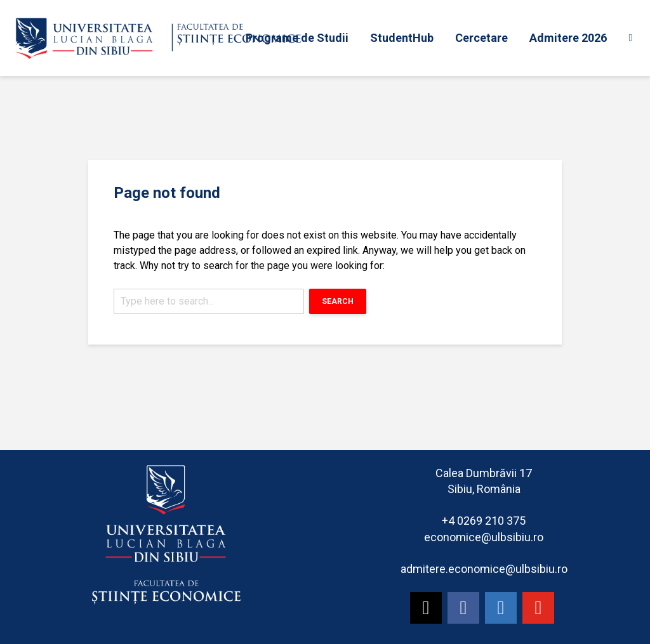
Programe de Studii (297, 38)
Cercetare (481, 38)
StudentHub (402, 38)
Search (338, 301)
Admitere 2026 (568, 38)
